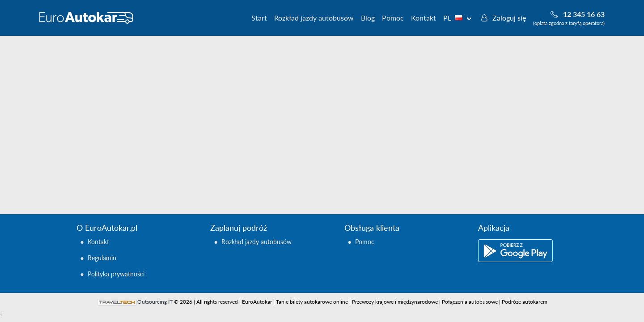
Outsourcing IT (155, 302)
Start (259, 18)
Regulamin (102, 258)
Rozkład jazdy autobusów (314, 18)
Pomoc (393, 18)
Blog (368, 18)
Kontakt (424, 18)
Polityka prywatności (116, 274)
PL (458, 18)
